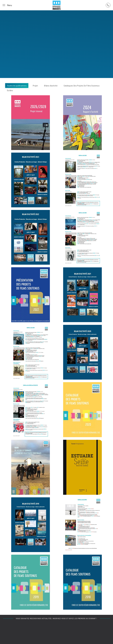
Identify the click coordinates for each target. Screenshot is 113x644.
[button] (7, 5)
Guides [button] (10, 90)
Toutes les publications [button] (17, 86)
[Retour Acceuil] (57, 5)
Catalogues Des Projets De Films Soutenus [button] (82, 86)
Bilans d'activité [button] (51, 86)
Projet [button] (35, 86)
